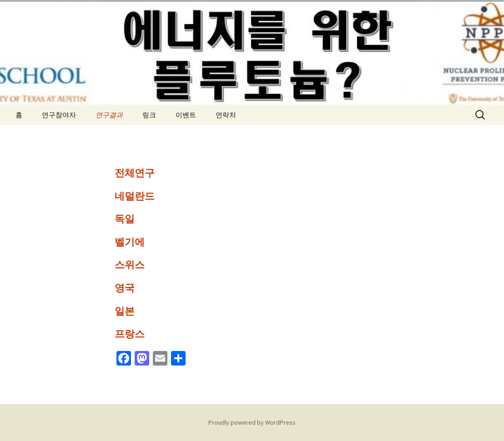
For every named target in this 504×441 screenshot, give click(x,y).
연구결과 (109, 115)
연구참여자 (59, 115)
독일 (125, 219)
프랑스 (130, 334)
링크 (149, 115)
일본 (125, 311)
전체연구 (135, 173)
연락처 (226, 115)
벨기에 (130, 242)
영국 (125, 288)
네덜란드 (135, 196)
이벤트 (186, 115)
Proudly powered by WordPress (252, 422)
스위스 (130, 265)
